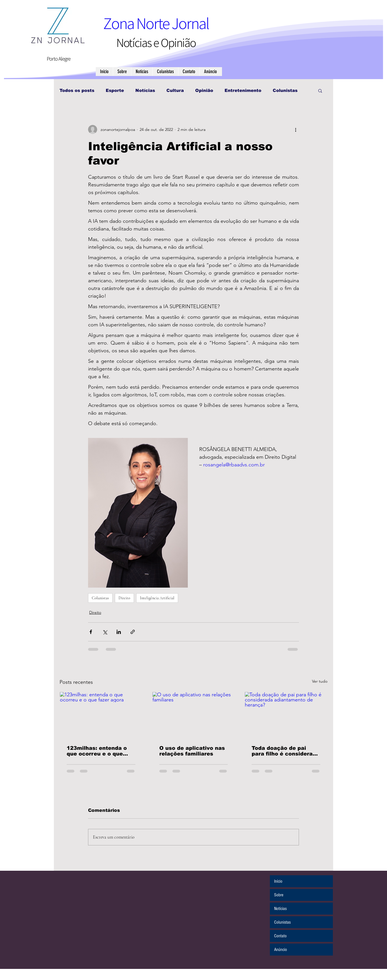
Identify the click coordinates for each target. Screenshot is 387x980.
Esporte (115, 90)
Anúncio (281, 950)
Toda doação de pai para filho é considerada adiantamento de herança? (286, 751)
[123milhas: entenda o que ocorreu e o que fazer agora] (101, 715)
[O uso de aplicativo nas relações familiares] (194, 715)
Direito (124, 598)
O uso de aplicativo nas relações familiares (192, 751)
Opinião (204, 90)
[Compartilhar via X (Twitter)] (105, 632)
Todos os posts (77, 90)
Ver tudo (320, 681)
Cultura (175, 90)
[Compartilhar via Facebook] (91, 632)
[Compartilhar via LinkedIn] (119, 632)
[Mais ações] (296, 129)
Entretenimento (243, 90)
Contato (280, 936)
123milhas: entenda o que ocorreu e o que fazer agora (97, 751)
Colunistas (285, 90)
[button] (320, 90)
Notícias (145, 90)
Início (278, 881)
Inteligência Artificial (157, 598)
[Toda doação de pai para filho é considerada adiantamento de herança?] (286, 715)
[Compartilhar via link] (133, 632)
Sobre (279, 895)
